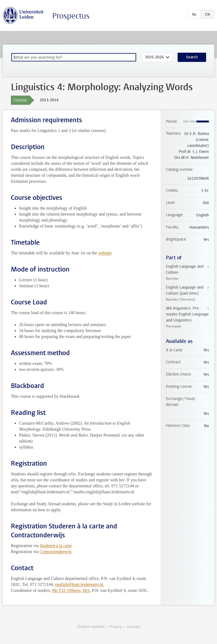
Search (192, 57)
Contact (134, 627)
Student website (91, 627)
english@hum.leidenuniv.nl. (80, 584)
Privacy (116, 627)
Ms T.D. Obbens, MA (71, 590)
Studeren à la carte (56, 546)
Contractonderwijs (56, 552)
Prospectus (71, 16)
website (105, 253)
